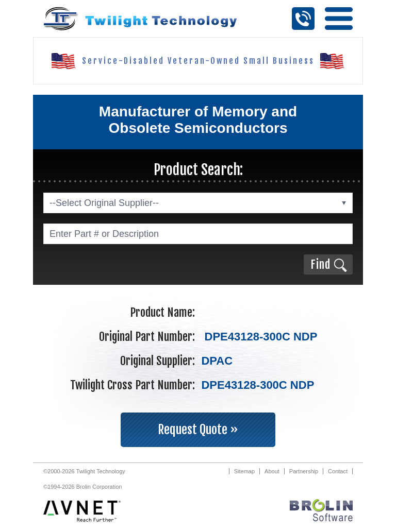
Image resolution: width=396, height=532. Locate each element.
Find (320, 264)
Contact (338, 471)
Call (303, 19)
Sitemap (244, 471)
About (272, 471)
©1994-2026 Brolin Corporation (82, 487)
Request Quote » (198, 430)
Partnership (304, 471)
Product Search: (198, 170)
